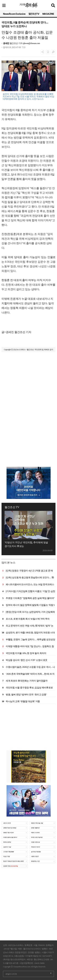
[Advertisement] (28, 388)
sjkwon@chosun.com (31, 43)
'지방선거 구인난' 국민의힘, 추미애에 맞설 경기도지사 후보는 (26, 544)
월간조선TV (34, 14)
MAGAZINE (48, 14)
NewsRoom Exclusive (14, 14)
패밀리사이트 (11, 974)
